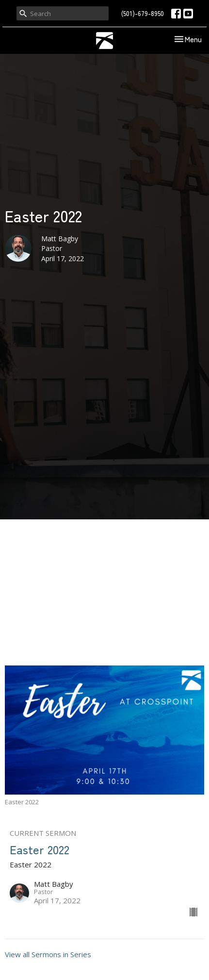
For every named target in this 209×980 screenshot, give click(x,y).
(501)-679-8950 (143, 13)
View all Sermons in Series (48, 954)
